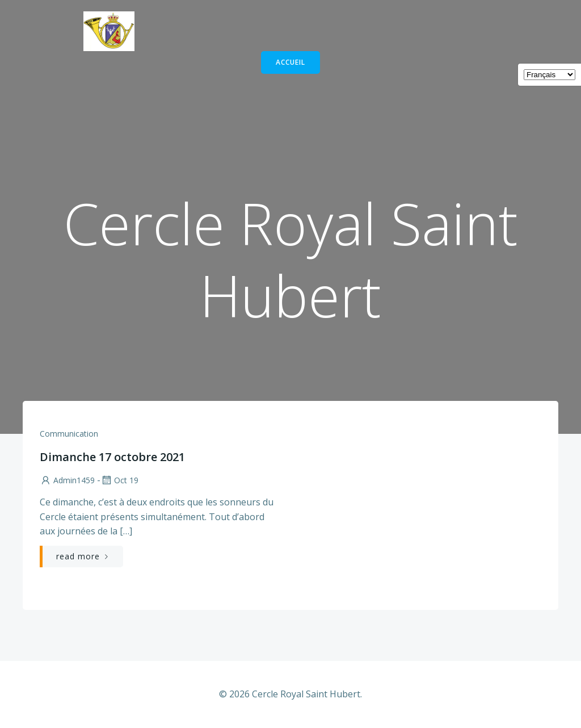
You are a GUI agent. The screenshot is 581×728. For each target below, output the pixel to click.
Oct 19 (119, 480)
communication (69, 434)
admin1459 (67, 480)
